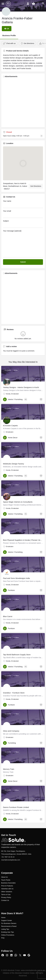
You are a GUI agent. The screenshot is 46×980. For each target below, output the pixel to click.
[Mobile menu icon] (3, 4)
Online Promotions (8, 935)
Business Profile (9, 36)
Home (3, 918)
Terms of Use (6, 895)
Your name (23, 204)
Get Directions (36, 186)
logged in (16, 351)
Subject (23, 224)
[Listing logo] (6, 12)
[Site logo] (9, 4)
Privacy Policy (6, 897)
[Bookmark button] (41, 399)
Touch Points (6, 880)
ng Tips (7, 929)
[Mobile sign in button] (28, 4)
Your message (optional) (23, 244)
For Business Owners (9, 923)
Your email (23, 214)
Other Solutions (7, 892)
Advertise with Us (7, 889)
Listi (3, 929)
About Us (4, 877)
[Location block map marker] (23, 163)
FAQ (3, 938)
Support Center (7, 920)
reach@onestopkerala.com (11, 860)
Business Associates (8, 883)
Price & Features (7, 886)
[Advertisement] (23, 102)
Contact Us (5, 900)
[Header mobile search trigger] (43, 4)
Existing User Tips (8, 932)
